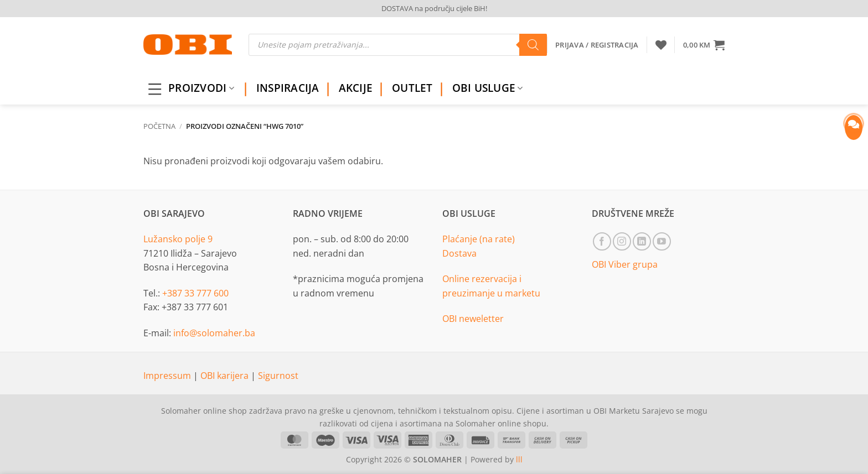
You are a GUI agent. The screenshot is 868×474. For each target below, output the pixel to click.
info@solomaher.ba (214, 333)
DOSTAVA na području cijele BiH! (434, 8)
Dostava (459, 253)
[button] (704, 45)
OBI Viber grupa (625, 264)
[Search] (533, 45)
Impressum (168, 376)
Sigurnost (278, 376)
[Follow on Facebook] (602, 241)
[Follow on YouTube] (662, 241)
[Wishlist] (661, 45)
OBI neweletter (473, 319)
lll (519, 459)
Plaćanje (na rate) (479, 239)
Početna (159, 126)
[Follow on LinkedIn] (642, 241)
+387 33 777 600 (195, 293)
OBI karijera (226, 376)
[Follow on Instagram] (622, 241)
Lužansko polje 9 (178, 239)
